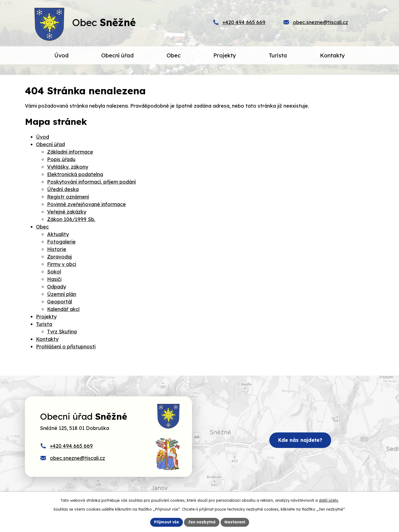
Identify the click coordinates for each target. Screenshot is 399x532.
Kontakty (47, 339)
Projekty (46, 317)
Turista (44, 324)
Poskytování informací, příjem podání (91, 182)
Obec (42, 227)
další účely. (329, 500)
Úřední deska (63, 189)
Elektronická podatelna (75, 174)
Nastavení (235, 522)
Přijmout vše (167, 522)
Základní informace (70, 152)
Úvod (43, 137)
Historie (57, 249)
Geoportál (60, 302)
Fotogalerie (61, 242)
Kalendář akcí (63, 309)
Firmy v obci (62, 264)
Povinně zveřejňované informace (86, 204)
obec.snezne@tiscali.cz (320, 22)
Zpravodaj (59, 257)
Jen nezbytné (202, 522)
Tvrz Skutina (62, 332)
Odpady (57, 287)
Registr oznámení (68, 197)
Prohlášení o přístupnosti (66, 347)
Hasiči (54, 279)
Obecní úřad (50, 144)
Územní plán (62, 294)
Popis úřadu (61, 159)
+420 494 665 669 (244, 22)
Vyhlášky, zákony (68, 167)
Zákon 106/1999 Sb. (71, 219)
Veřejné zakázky (67, 212)
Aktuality (58, 234)
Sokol (54, 272)
